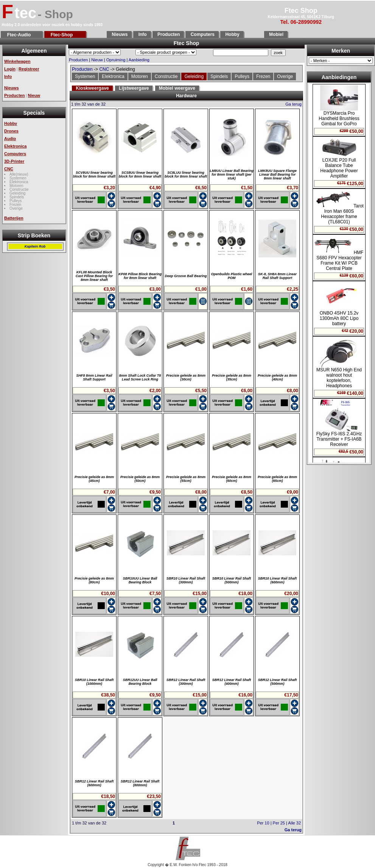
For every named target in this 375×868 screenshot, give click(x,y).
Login (10, 69)
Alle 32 (294, 823)
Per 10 (263, 823)
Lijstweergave (134, 88)
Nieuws (119, 34)
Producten (168, 34)
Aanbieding (139, 60)
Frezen (15, 205)
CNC (9, 169)
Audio (10, 139)
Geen (339, 273)
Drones (11, 131)
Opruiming (116, 60)
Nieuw (34, 95)
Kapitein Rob (35, 246)
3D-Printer (14, 161)
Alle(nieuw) (19, 174)
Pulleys (16, 201)
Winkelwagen (17, 61)
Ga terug (293, 104)
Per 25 (279, 823)
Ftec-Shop (65, 35)
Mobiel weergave (177, 88)
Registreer (29, 69)
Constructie (19, 189)
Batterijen (14, 218)
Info (142, 34)
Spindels (17, 197)
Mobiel (276, 34)
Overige (16, 208)
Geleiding (17, 193)
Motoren (16, 186)
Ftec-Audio (22, 35)
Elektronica (15, 146)
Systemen (18, 178)
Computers (202, 34)
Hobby (232, 34)
